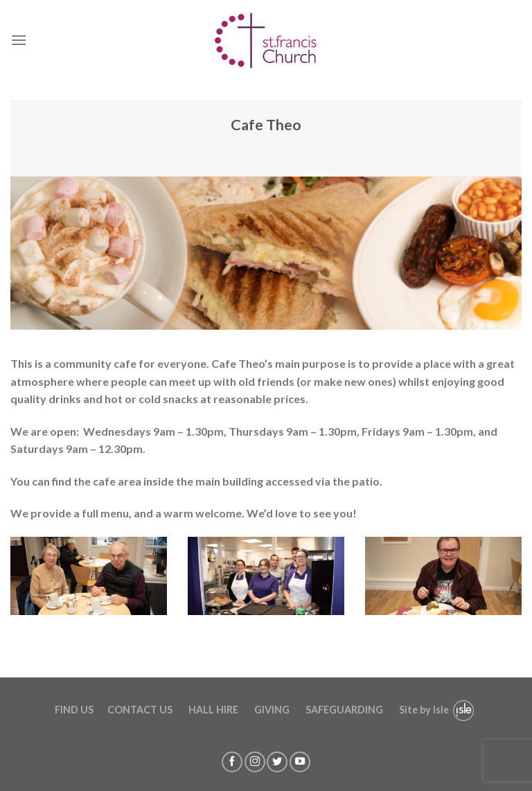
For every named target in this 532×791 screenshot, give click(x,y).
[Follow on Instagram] (255, 762)
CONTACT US (140, 710)
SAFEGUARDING (344, 710)
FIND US (74, 710)
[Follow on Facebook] (232, 762)
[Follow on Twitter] (277, 762)
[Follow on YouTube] (300, 762)
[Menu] (19, 40)
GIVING (272, 710)
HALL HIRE (213, 710)
